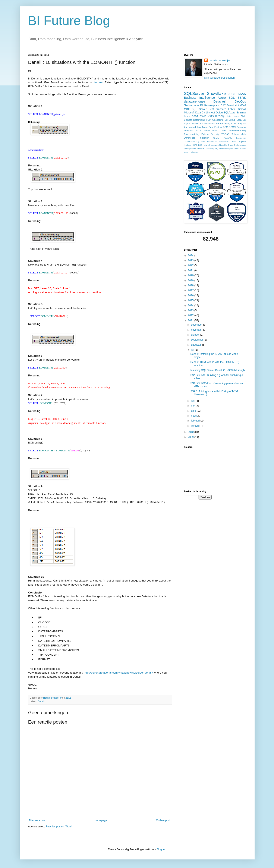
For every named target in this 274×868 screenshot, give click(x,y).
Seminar (241, 113)
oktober (196, 335)
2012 (191, 315)
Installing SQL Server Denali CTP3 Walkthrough (218, 370)
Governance (211, 131)
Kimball (242, 109)
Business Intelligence (200, 98)
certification (210, 123)
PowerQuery (212, 149)
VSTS (211, 116)
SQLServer (194, 93)
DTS (199, 131)
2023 (191, 260)
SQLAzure (229, 113)
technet (99, 82)
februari (196, 421)
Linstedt (210, 113)
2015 (191, 300)
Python (205, 134)
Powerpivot (212, 105)
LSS (200, 145)
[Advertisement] (235, 554)
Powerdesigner (226, 149)
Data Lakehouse (209, 142)
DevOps (240, 101)
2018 (191, 285)
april (194, 411)
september (197, 340)
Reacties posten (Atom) (59, 826)
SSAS (242, 94)
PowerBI (201, 149)
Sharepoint (197, 123)
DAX (223, 106)
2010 (191, 432)
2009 (191, 437)
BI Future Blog (69, 21)
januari (195, 426)
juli (193, 350)
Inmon (187, 116)
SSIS (232, 94)
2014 (191, 305)
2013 (191, 310)
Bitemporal (241, 138)
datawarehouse (195, 101)
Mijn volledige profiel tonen (220, 78)
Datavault (220, 101)
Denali (41, 701)
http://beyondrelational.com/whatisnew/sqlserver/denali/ (118, 672)
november (197, 330)
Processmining (192, 134)
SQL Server (199, 109)
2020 (191, 275)
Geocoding (218, 120)
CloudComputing (192, 142)
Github (232, 120)
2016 (191, 295)
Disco (233, 142)
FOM (209, 120)
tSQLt (216, 138)
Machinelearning (237, 131)
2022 (191, 265)
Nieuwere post (37, 820)
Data (198, 113)
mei (193, 406)
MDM (243, 106)
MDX (187, 109)
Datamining (199, 120)
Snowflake (216, 93)
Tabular (235, 134)
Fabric (232, 109)
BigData (188, 120)
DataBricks (224, 142)
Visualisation (240, 149)
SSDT (195, 116)
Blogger (161, 849)
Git (226, 120)
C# (203, 113)
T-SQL (222, 116)
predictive (193, 152)
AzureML (228, 138)
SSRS (242, 98)
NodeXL (223, 145)
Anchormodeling (192, 127)
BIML (243, 116)
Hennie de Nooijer (220, 60)
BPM (225, 127)
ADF (233, 123)
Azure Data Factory (212, 127)
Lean (223, 131)
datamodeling (223, 123)
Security (215, 134)
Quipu (219, 113)
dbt (237, 106)
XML (186, 152)
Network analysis (211, 145)
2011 (191, 320)
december (197, 325)
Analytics (241, 123)
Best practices (217, 109)
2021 (191, 270)
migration (204, 138)
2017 (191, 290)
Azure (222, 98)
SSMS (203, 116)
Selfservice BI (194, 105)
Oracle (230, 145)
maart (195, 416)
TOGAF (225, 134)
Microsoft (189, 113)
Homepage (101, 820)
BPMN (232, 127)
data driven (233, 116)
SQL (232, 98)
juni (193, 401)
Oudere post (163, 820)
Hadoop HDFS (191, 145)
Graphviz (242, 142)
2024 (191, 256)
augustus (196, 345)
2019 (191, 281)
